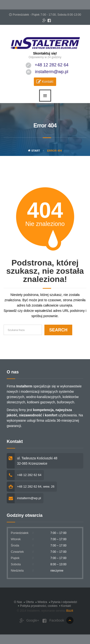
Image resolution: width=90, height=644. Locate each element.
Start (34, 151)
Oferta (30, 602)
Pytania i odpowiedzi (64, 602)
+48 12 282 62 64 (52, 65)
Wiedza (42, 602)
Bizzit (70, 611)
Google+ (29, 621)
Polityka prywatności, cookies (39, 606)
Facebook (53, 621)
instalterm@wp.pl (52, 72)
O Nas (18, 602)
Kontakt (48, 82)
